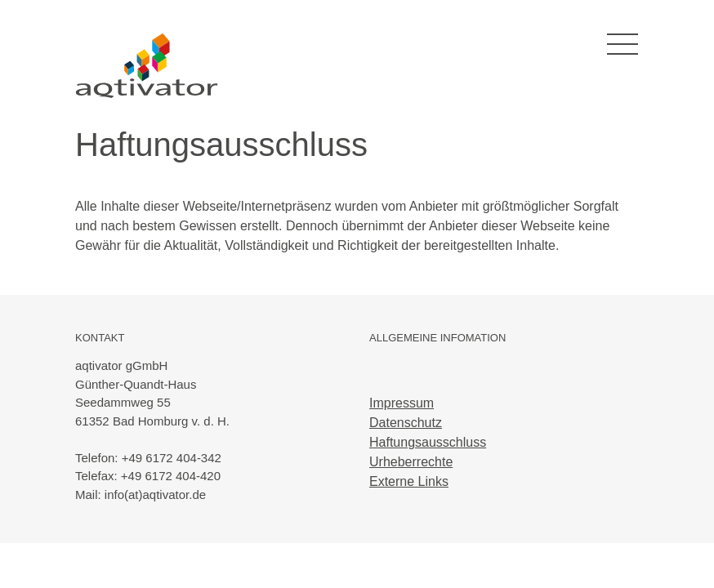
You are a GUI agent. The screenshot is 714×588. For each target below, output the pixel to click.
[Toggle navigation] (623, 45)
